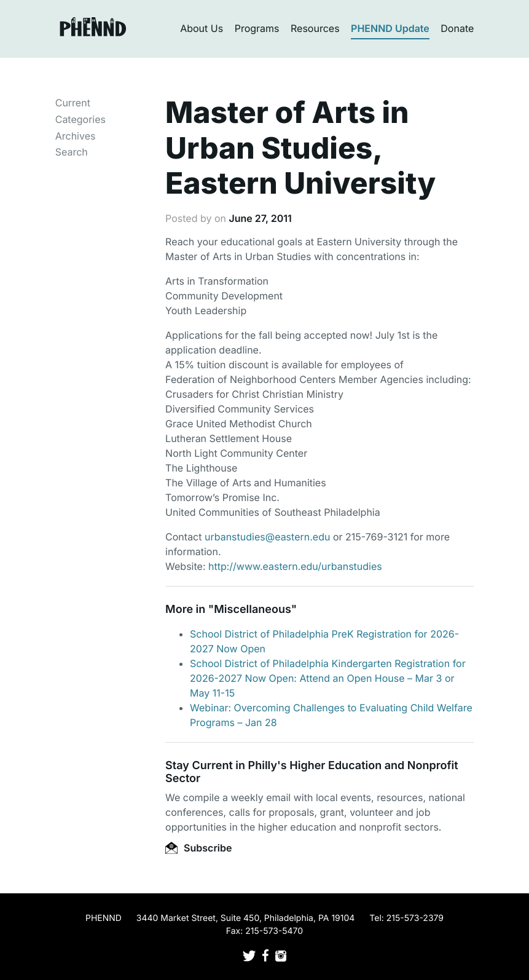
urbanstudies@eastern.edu (267, 537)
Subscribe (198, 848)
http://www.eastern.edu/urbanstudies (295, 566)
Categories (80, 119)
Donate (457, 28)
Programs (257, 28)
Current (73, 103)
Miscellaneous (253, 610)
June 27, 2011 (260, 218)
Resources (315, 28)
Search (72, 152)
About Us (202, 28)
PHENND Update (390, 28)
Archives (76, 136)
